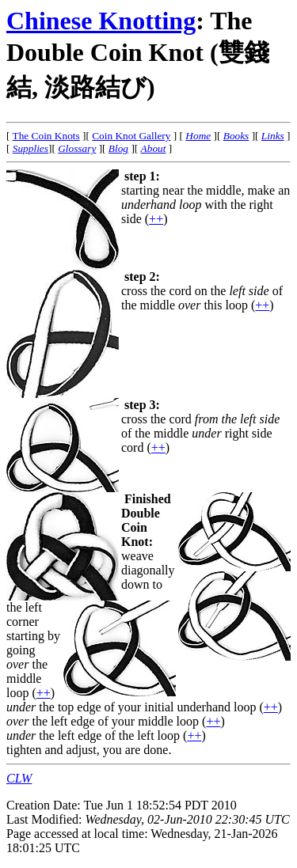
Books (236, 136)
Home (198, 136)
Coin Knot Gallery (131, 136)
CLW (19, 778)
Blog (118, 148)
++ (156, 219)
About (154, 148)
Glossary (77, 148)
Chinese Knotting (101, 21)
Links (273, 136)
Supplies (30, 148)
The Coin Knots (46, 136)
